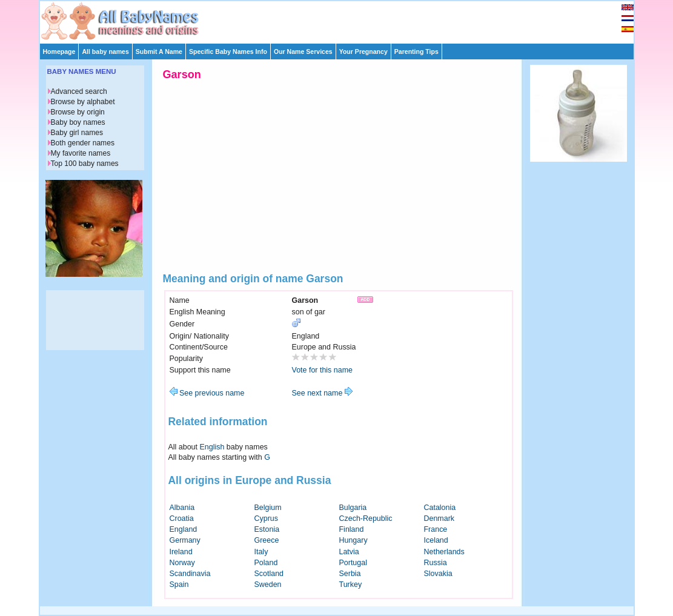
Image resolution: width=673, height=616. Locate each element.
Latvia (349, 552)
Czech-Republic (366, 518)
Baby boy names (78, 122)
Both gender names (83, 143)
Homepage (59, 51)
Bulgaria (353, 508)
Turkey (351, 585)
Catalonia (440, 508)
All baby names (105, 51)
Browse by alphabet (83, 102)
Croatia (182, 518)
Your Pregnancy (363, 51)
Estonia (267, 529)
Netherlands (444, 552)
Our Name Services (303, 51)
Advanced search (79, 91)
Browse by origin (78, 112)
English (212, 447)
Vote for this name (323, 370)
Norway (182, 563)
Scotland (269, 574)
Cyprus (267, 518)
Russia (436, 563)
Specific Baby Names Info (228, 51)
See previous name (207, 393)
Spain (179, 585)
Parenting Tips (416, 51)
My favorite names (81, 153)
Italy (261, 552)
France (436, 529)
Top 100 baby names (85, 164)
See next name (322, 393)
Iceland (436, 540)
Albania (182, 508)
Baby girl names (77, 133)
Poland (266, 563)
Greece (267, 540)
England (184, 529)
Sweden (268, 585)
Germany (185, 540)
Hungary (353, 540)
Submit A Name (159, 51)
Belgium (268, 508)
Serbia (350, 574)
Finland (352, 529)
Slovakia (438, 574)
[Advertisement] (342, 19)
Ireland (181, 552)
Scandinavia (190, 574)
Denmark (439, 518)
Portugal (353, 563)
